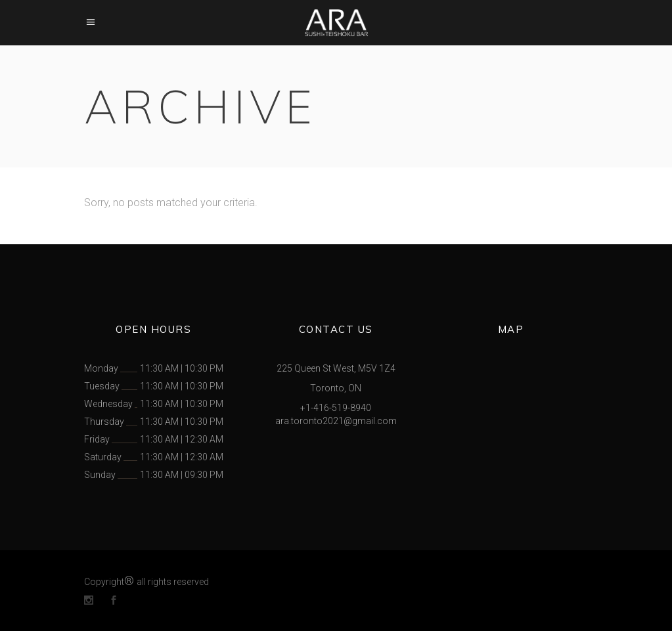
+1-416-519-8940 (336, 408)
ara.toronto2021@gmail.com (336, 421)
